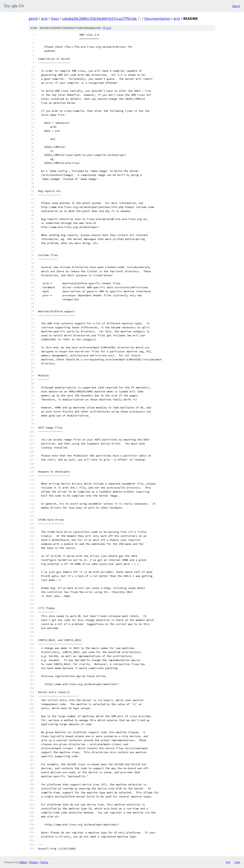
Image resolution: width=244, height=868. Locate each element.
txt (228, 862)
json (237, 862)
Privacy (33, 862)
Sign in (236, 6)
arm (44, 19)
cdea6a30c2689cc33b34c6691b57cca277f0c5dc (100, 19)
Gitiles (23, 862)
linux (55, 19)
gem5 (33, 19)
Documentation (157, 19)
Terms (44, 862)
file (107, 28)
